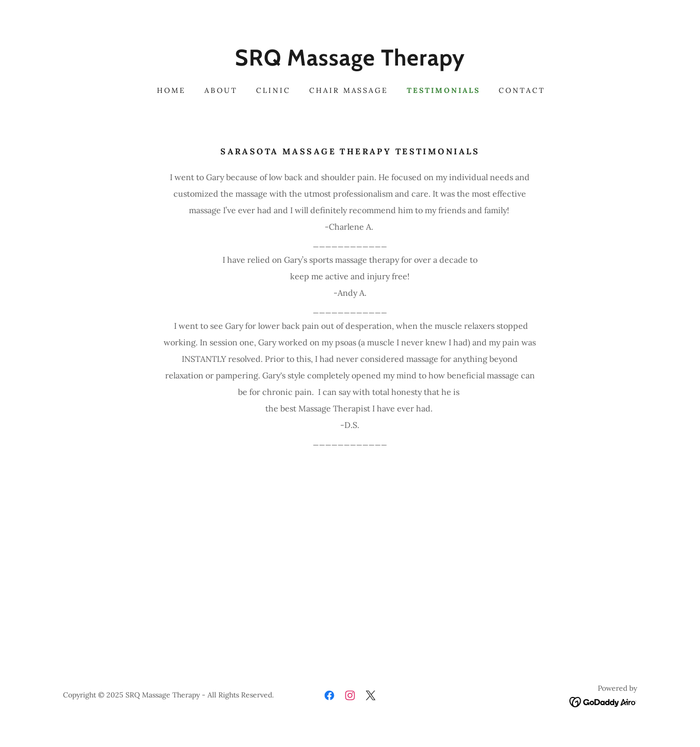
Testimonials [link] (443, 90)
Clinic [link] (273, 90)
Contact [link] (522, 90)
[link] (350, 62)
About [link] (221, 90)
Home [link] (171, 90)
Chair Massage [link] (349, 90)
